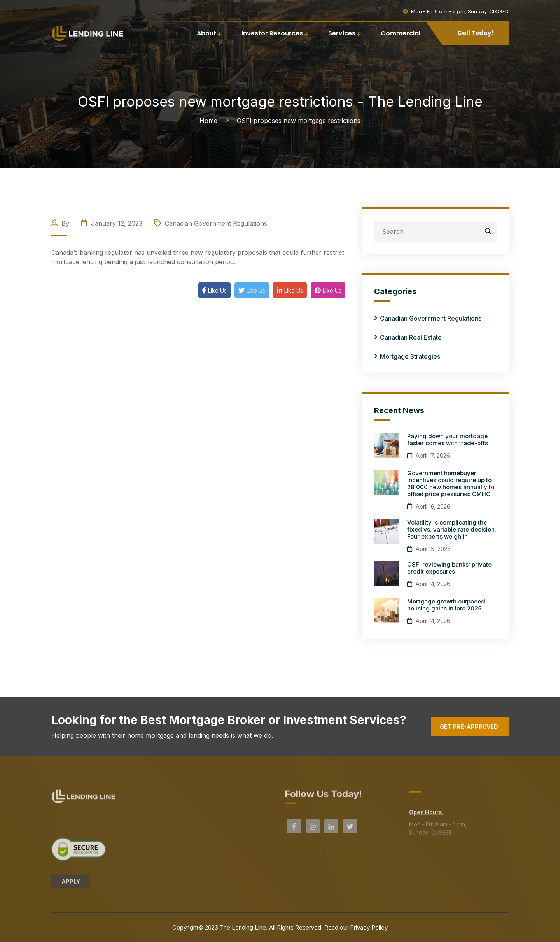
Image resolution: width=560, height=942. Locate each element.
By (61, 223)
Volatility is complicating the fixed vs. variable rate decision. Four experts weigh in (452, 529)
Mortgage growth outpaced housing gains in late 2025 (446, 605)
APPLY (71, 885)
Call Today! (475, 33)
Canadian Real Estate (411, 337)
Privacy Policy (369, 927)
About (206, 33)
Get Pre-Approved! (470, 727)
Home (210, 121)
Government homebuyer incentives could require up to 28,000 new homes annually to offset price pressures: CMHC (451, 483)
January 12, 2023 (112, 223)
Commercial (401, 33)
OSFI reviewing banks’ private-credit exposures (451, 568)
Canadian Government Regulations (216, 223)
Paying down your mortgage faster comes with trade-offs (448, 439)
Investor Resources (272, 33)
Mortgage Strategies (410, 356)
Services (342, 33)
